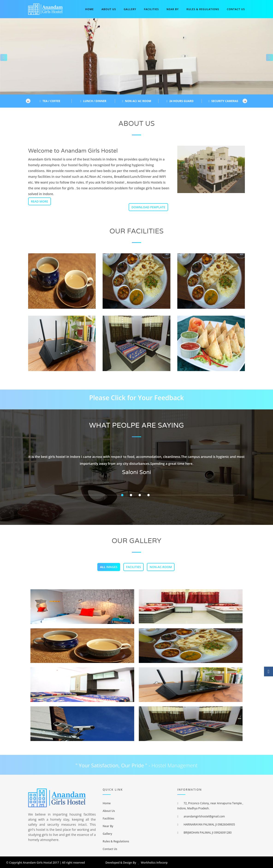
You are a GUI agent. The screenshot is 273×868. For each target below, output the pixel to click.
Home (90, 9)
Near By (173, 9)
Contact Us (110, 849)
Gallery (130, 9)
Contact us (236, 9)
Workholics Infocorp (154, 863)
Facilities (151, 9)
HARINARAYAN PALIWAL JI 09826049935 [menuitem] (206, 824)
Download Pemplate (148, 207)
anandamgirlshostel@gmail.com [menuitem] (201, 816)
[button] (2, 56)
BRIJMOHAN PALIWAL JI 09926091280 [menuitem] (205, 833)
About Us (109, 9)
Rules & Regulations (203, 9)
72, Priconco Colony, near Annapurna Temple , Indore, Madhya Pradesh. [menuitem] (210, 806)
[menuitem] (136, 803)
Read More (40, 201)
